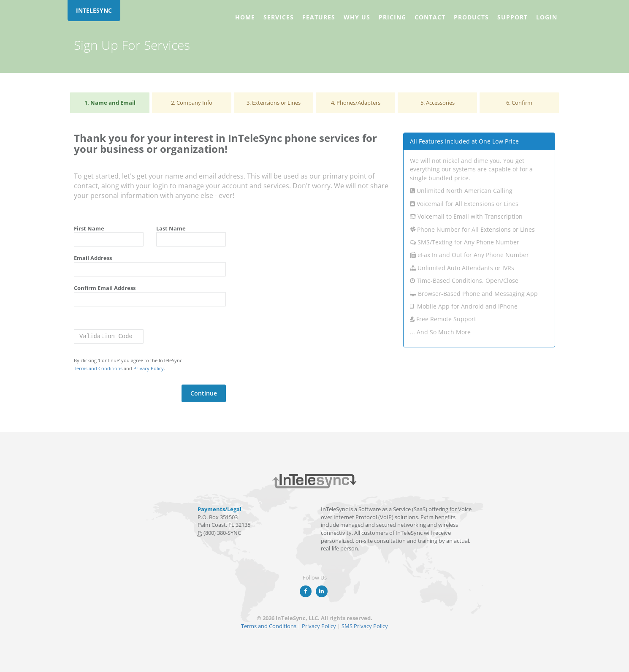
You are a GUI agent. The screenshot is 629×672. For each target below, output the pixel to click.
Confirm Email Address (105, 288)
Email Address (93, 258)
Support (512, 17)
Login (547, 17)
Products (471, 17)
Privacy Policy (149, 368)
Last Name (171, 228)
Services (279, 17)
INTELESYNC (94, 10)
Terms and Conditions (98, 368)
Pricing (392, 17)
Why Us (357, 17)
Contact (430, 17)
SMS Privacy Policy (365, 626)
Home (245, 17)
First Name (89, 228)
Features (319, 17)
